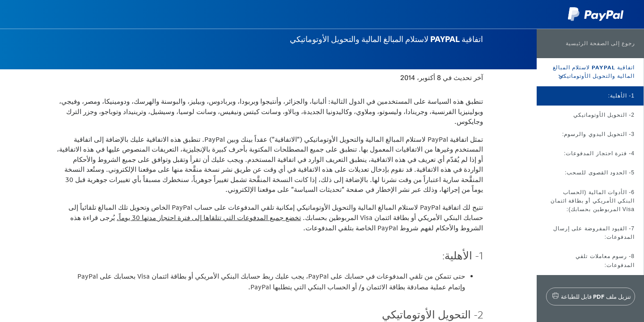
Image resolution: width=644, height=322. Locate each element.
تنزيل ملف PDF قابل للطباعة (596, 297)
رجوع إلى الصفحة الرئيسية (600, 43)
